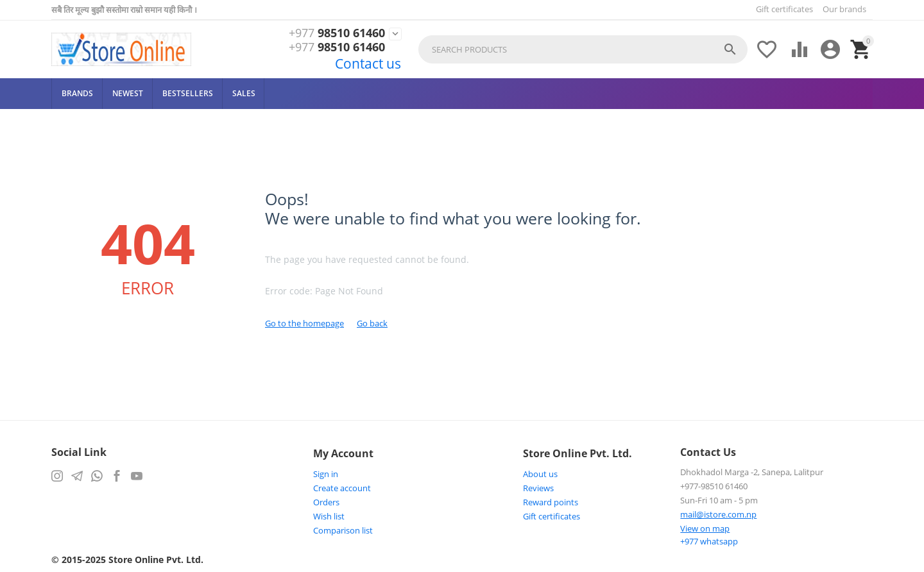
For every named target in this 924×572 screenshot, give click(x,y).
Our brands (844, 9)
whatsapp (709, 541)
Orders (326, 502)
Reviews (538, 488)
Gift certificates (784, 9)
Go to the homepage (304, 323)
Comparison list (343, 530)
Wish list (329, 516)
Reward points (551, 502)
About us (540, 474)
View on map (705, 528)
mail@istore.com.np (718, 514)
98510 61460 (337, 33)
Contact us (368, 63)
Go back (372, 323)
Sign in (326, 474)
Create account (342, 488)
